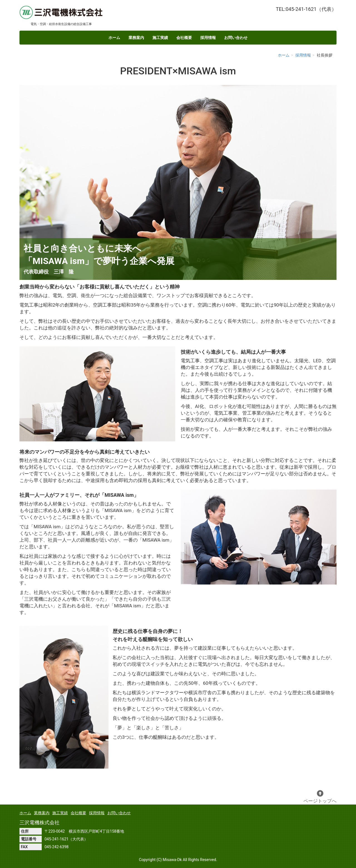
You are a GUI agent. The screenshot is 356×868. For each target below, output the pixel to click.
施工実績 (160, 38)
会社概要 (184, 38)
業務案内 (136, 38)
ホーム (114, 38)
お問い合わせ (236, 38)
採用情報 (208, 38)
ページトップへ (320, 797)
